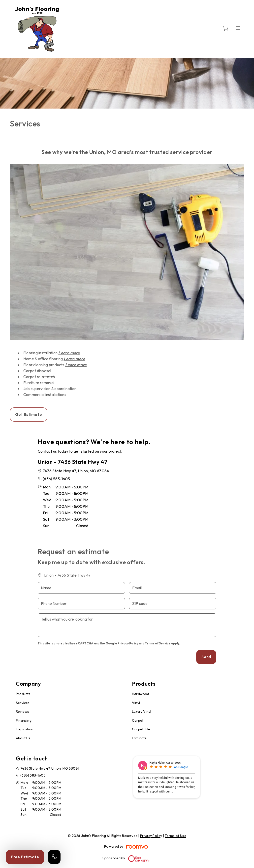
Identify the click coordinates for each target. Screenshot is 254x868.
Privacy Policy (128, 643)
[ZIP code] (173, 604)
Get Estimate (29, 414)
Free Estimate (25, 857)
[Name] (81, 588)
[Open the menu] (238, 28)
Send (206, 657)
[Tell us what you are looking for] (127, 625)
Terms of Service (158, 643)
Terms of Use (175, 836)
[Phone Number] (81, 604)
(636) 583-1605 (56, 479)
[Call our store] (54, 857)
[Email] (173, 588)
